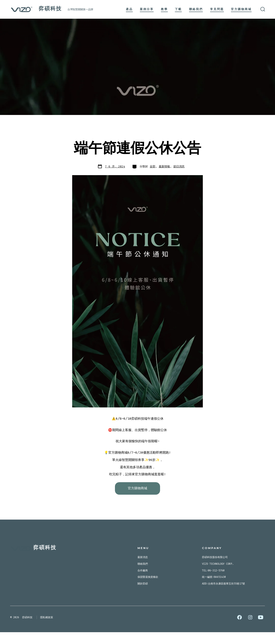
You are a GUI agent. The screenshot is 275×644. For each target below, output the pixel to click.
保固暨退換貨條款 (148, 589)
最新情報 (164, 166)
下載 (178, 9)
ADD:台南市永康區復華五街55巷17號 (223, 595)
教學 (164, 9)
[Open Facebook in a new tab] (240, 629)
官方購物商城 (241, 9)
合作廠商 (143, 582)
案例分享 (147, 9)
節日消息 (179, 166)
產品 (129, 9)
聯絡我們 (196, 9)
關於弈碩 (143, 595)
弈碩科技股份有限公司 (215, 569)
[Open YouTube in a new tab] (261, 629)
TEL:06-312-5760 (213, 582)
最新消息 (143, 569)
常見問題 (217, 9)
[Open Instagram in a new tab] (250, 629)
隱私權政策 (47, 629)
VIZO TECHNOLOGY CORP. (218, 576)
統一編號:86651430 (214, 589)
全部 (153, 166)
